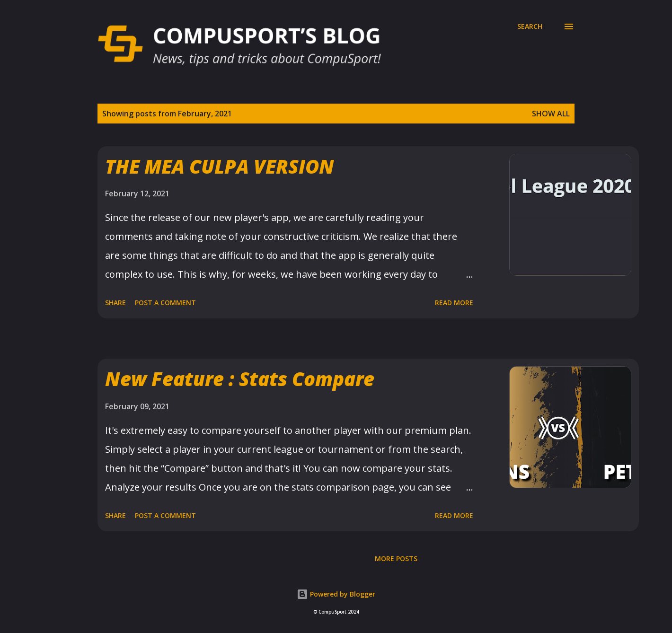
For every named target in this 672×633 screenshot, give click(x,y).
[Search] (530, 26)
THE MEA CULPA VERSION (220, 166)
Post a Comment (165, 303)
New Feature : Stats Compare (240, 379)
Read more (454, 303)
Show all (551, 114)
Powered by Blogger (336, 594)
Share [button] (115, 303)
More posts (396, 558)
